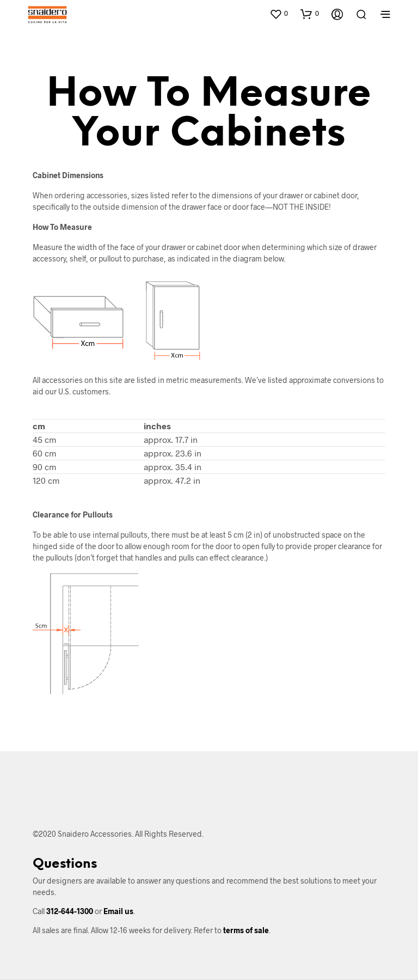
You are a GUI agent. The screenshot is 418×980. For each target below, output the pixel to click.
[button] (279, 14)
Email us (118, 911)
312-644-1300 (70, 911)
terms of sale (246, 930)
